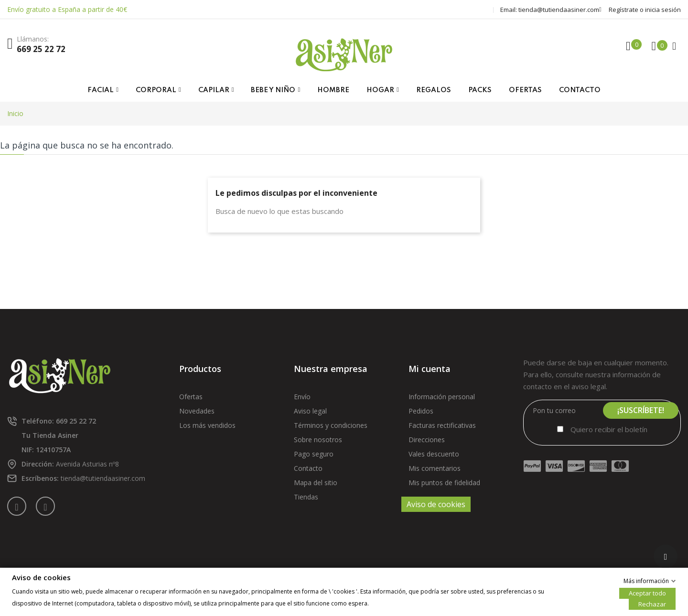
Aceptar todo (647, 593)
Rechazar (652, 604)
